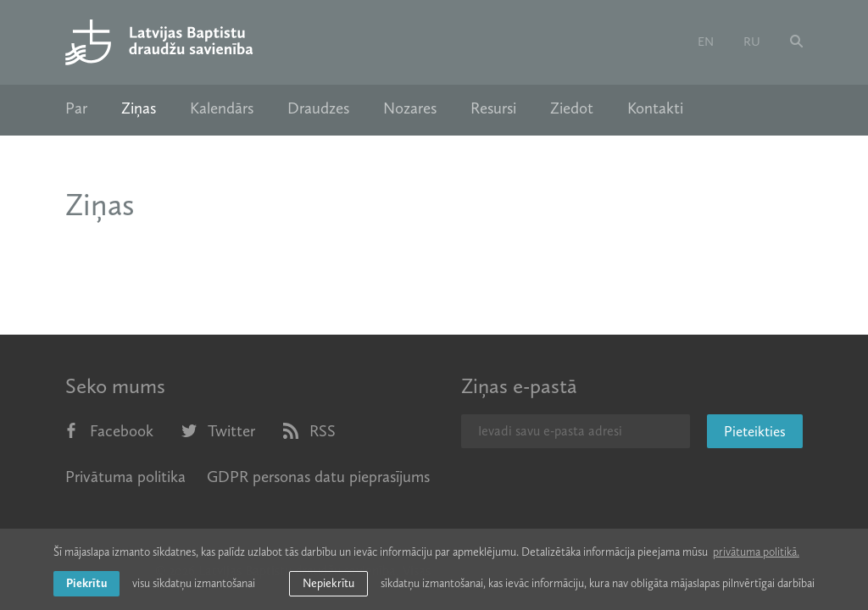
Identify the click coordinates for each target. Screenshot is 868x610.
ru (752, 42)
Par (76, 108)
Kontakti (655, 108)
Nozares (410, 108)
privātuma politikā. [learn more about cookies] (756, 552)
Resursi (493, 108)
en (706, 42)
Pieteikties (755, 431)
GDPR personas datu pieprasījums (318, 477)
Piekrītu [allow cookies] (86, 583)
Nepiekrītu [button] (328, 583)
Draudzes (318, 108)
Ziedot (572, 108)
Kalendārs (222, 108)
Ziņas (139, 108)
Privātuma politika (125, 477)
